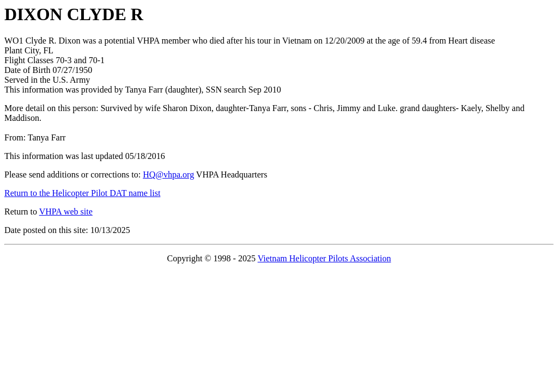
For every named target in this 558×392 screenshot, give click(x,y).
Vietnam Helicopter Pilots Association (325, 258)
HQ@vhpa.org (168, 174)
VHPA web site (66, 212)
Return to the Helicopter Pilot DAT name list (82, 193)
